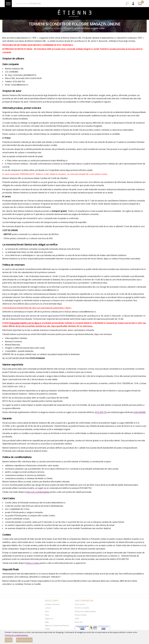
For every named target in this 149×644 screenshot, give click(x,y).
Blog (47, 622)
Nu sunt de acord (24, 640)
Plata (47, 615)
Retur (47, 611)
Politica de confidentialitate (37, 492)
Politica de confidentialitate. (17, 635)
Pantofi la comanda (53, 29)
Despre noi (49, 618)
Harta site (79, 622)
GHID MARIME (139, 412)
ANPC (77, 618)
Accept (9, 640)
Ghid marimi (80, 604)
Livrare (48, 608)
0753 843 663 (35, 4)
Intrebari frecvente (52, 604)
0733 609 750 (101, 412)
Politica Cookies (32, 563)
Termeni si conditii (82, 608)
